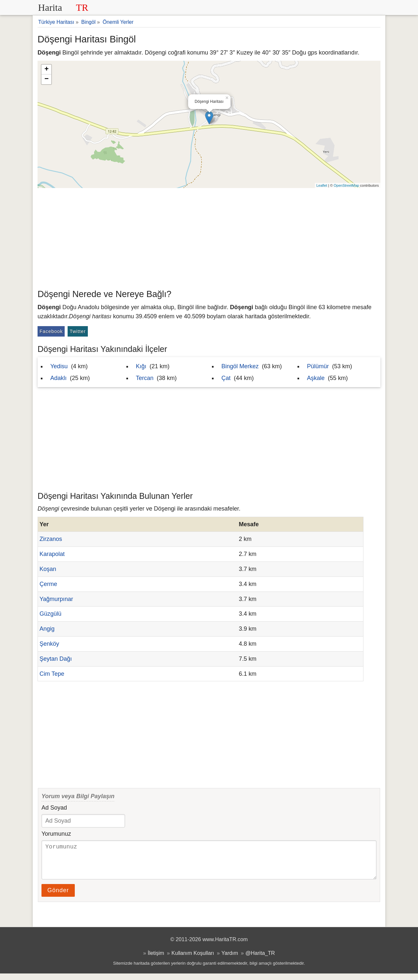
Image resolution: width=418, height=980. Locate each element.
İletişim (156, 959)
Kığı (141, 366)
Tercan (145, 378)
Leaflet (322, 185)
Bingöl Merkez (240, 366)
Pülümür (318, 366)
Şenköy (49, 644)
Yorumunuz (56, 834)
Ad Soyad (54, 808)
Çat (226, 378)
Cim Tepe (52, 674)
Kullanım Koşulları (193, 959)
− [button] (47, 79)
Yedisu (59, 366)
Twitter (78, 331)
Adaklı (58, 378)
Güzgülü (50, 614)
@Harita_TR (260, 959)
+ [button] (47, 70)
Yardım (230, 959)
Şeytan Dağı (56, 659)
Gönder (58, 897)
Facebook (51, 331)
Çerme (48, 584)
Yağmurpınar (56, 599)
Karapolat (52, 554)
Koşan (48, 569)
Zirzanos (51, 539)
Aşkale (316, 378)
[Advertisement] (209, 237)
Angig (47, 629)
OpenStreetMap (346, 185)
